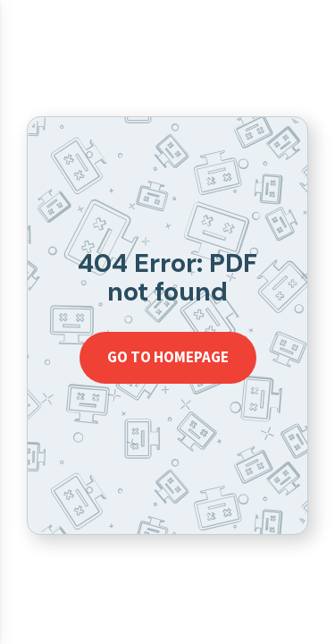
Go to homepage (168, 357)
